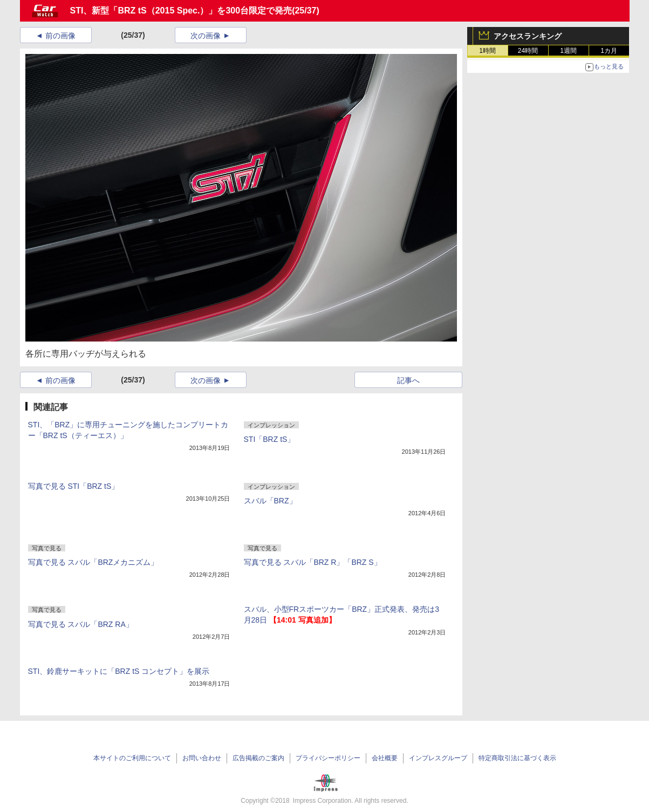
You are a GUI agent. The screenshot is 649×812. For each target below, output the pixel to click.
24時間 (528, 51)
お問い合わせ (202, 758)
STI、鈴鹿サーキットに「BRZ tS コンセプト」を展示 (119, 671)
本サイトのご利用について (132, 758)
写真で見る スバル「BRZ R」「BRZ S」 (313, 562)
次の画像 (206, 36)
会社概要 (385, 758)
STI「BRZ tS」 (269, 439)
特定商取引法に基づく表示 (517, 758)
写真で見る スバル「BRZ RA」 (81, 624)
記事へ (408, 380)
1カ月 (609, 51)
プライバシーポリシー (328, 758)
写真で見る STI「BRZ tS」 (74, 486)
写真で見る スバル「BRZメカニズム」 (93, 562)
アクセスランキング (528, 36)
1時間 (487, 51)
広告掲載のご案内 (258, 758)
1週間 (568, 51)
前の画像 (60, 36)
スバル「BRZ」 (270, 501)
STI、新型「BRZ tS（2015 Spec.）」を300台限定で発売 (181, 11)
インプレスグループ (438, 758)
